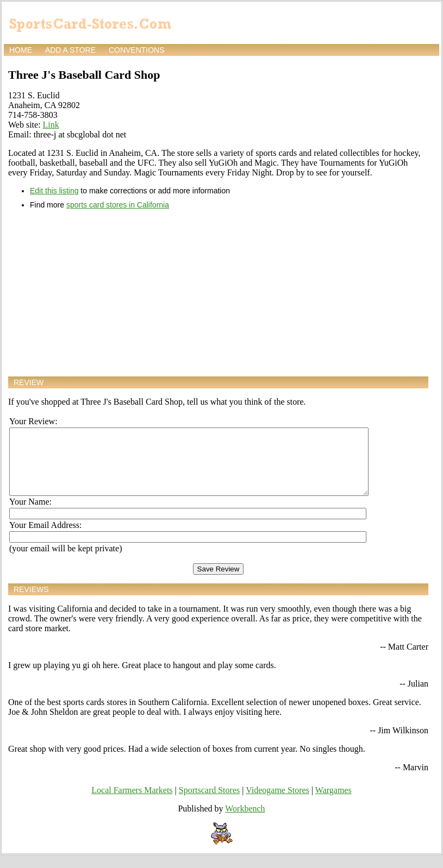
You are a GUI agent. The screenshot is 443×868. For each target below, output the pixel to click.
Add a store (70, 50)
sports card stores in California (118, 205)
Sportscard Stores (209, 803)
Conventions (137, 50)
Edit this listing (54, 191)
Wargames (333, 803)
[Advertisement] (218, 293)
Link (51, 125)
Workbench (245, 822)
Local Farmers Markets (132, 803)
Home (21, 50)
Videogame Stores (277, 803)
